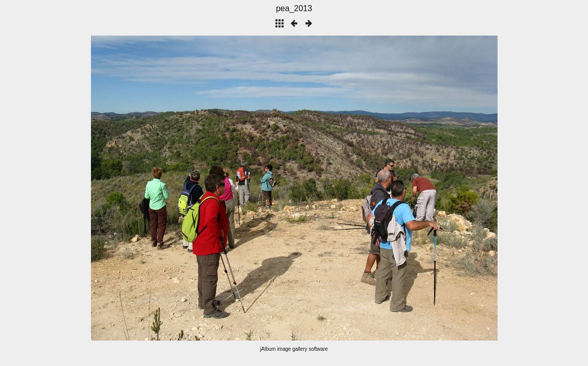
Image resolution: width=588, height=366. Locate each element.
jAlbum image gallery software (294, 349)
